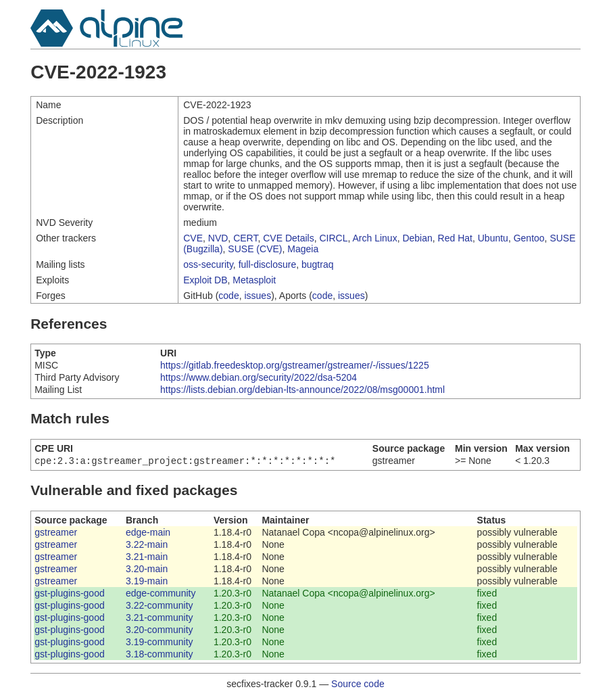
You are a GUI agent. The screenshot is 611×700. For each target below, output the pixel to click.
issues (258, 296)
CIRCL (333, 238)
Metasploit (254, 280)
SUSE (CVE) (255, 249)
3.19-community (160, 643)
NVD (218, 238)
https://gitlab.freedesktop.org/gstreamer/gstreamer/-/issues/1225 (295, 365)
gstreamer (56, 534)
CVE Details (288, 238)
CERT (245, 238)
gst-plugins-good (70, 594)
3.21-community (160, 619)
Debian (417, 238)
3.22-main (147, 546)
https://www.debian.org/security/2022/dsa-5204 (259, 377)
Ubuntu (493, 238)
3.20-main (147, 570)
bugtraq (317, 264)
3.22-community (160, 607)
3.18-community (160, 655)
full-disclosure (268, 264)
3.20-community (160, 631)
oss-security (208, 264)
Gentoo (529, 238)
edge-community (161, 594)
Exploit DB (205, 280)
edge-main (148, 534)
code (228, 296)
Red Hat (455, 238)
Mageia (303, 249)
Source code (358, 685)
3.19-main (147, 582)
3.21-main (147, 558)
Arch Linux (375, 238)
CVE (193, 238)
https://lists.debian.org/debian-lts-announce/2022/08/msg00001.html (302, 390)
